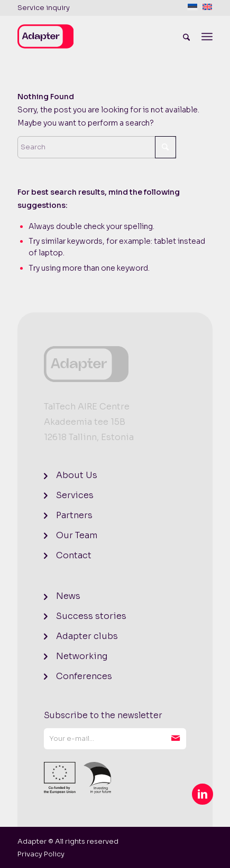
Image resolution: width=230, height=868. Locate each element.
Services (75, 495)
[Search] (186, 36)
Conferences (84, 676)
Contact (74, 555)
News (68, 596)
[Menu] (207, 36)
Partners (74, 515)
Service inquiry (44, 8)
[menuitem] (44, 8)
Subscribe (176, 739)
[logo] (96, 36)
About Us (77, 475)
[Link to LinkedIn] (203, 794)
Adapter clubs (87, 636)
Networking (82, 656)
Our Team (77, 535)
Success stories (91, 616)
